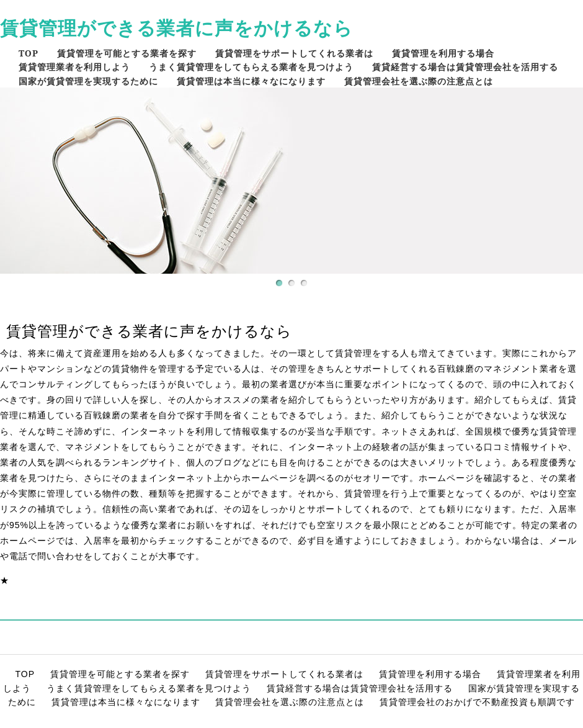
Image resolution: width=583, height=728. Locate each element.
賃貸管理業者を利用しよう (74, 67)
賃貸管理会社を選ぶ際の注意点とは (419, 81)
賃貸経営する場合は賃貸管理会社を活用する (465, 67)
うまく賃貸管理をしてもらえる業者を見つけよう (251, 67)
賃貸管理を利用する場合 (443, 53)
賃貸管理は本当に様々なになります (251, 81)
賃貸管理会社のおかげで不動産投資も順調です (477, 702)
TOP (29, 53)
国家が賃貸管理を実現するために (88, 81)
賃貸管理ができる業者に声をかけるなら (176, 28)
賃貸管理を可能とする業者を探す (127, 53)
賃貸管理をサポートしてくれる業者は (294, 53)
